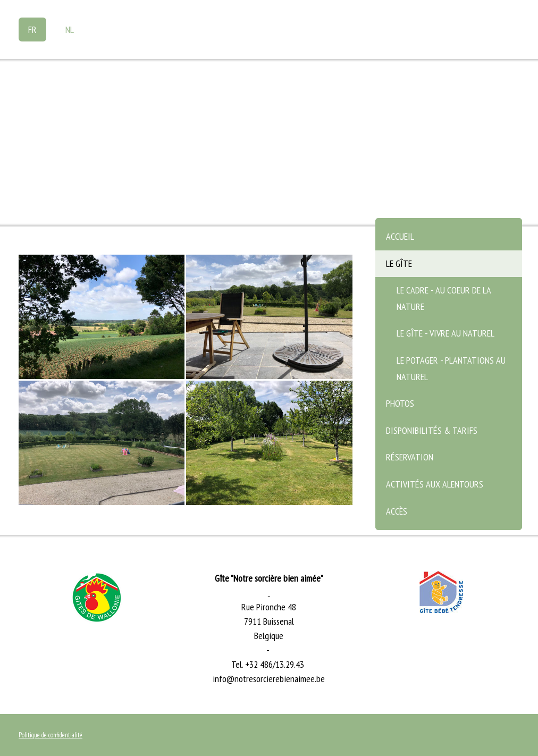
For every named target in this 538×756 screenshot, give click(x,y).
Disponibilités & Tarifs (432, 430)
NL (70, 30)
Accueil (400, 236)
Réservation (410, 457)
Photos (400, 403)
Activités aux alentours (435, 484)
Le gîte (399, 263)
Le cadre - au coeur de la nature (444, 298)
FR (32, 30)
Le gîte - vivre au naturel (445, 333)
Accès (397, 511)
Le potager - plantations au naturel (451, 368)
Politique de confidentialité (51, 735)
